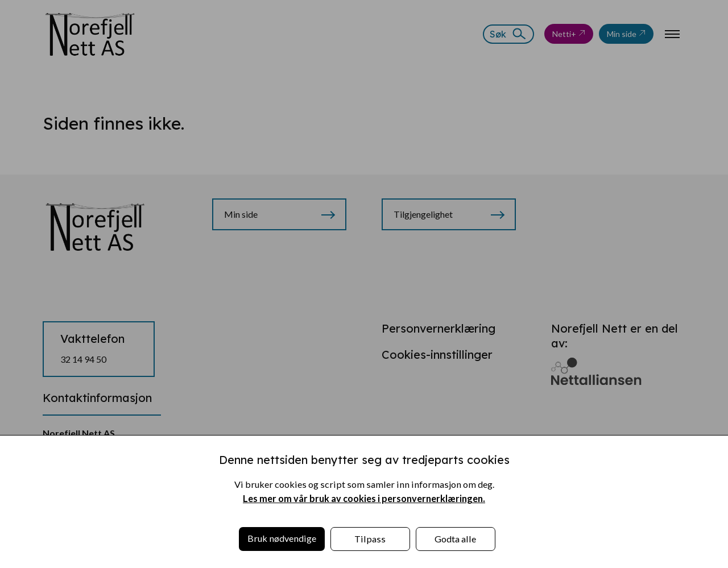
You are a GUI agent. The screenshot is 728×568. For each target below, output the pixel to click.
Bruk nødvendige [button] (282, 538)
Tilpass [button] (370, 539)
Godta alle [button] (455, 539)
